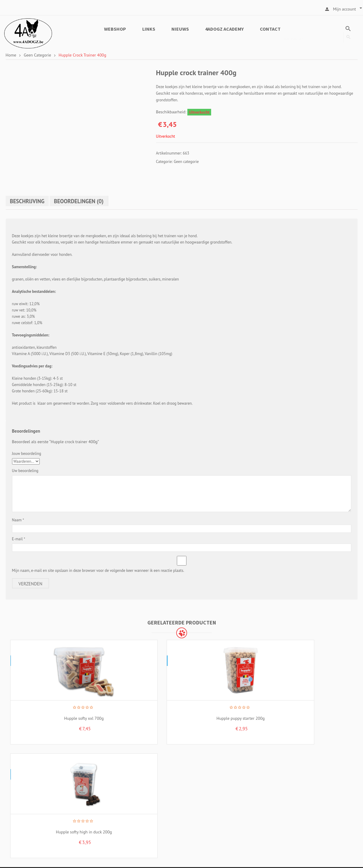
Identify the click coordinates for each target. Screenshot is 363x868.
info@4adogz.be (42, 834)
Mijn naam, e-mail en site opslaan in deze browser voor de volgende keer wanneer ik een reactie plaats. (98, 570)
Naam (18, 520)
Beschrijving (29, 201)
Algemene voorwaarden (215, 786)
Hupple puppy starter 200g (137, 710)
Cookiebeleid (205, 805)
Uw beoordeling (25, 470)
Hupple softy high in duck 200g (226, 710)
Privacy (200, 796)
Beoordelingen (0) (84, 201)
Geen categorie (37, 55)
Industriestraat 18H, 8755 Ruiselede (97, 795)
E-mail (19, 539)
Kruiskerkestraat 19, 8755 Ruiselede (60, 776)
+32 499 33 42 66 (41, 815)
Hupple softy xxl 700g (49, 710)
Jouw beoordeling (27, 453)
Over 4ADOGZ (206, 777)
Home (11, 55)
